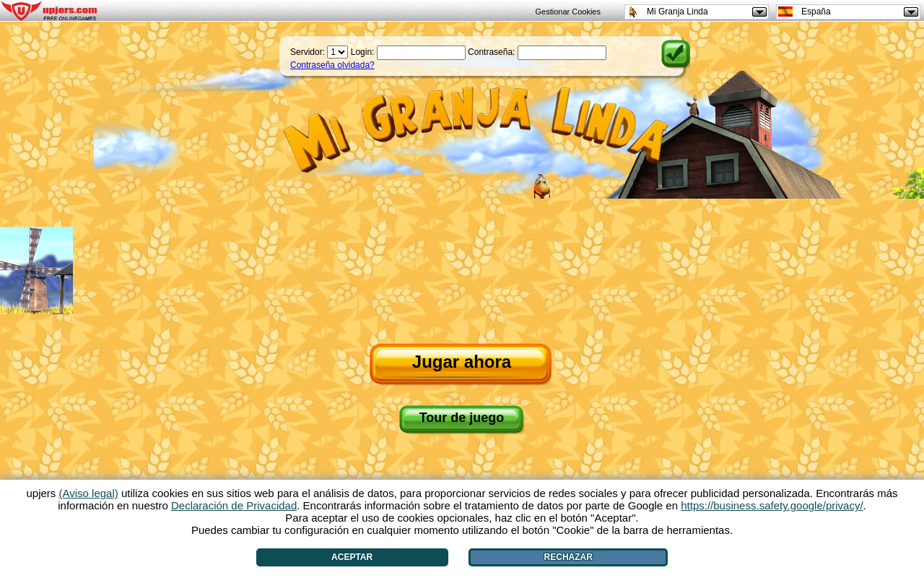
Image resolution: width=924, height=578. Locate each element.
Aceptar (352, 557)
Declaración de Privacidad (234, 505)
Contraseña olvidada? (332, 65)
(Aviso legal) (89, 493)
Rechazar (568, 557)
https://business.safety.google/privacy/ (772, 505)
